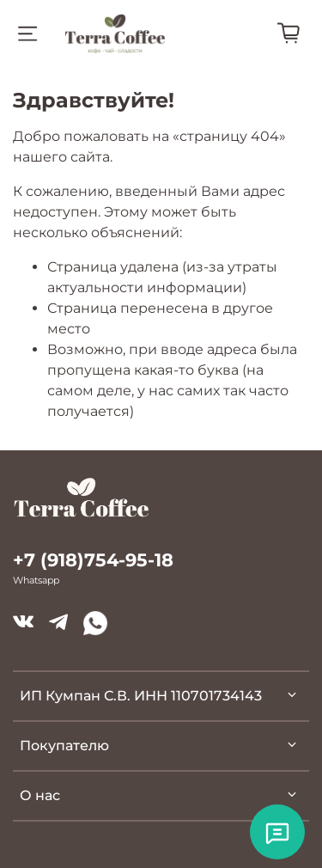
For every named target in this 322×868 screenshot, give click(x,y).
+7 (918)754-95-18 (93, 560)
